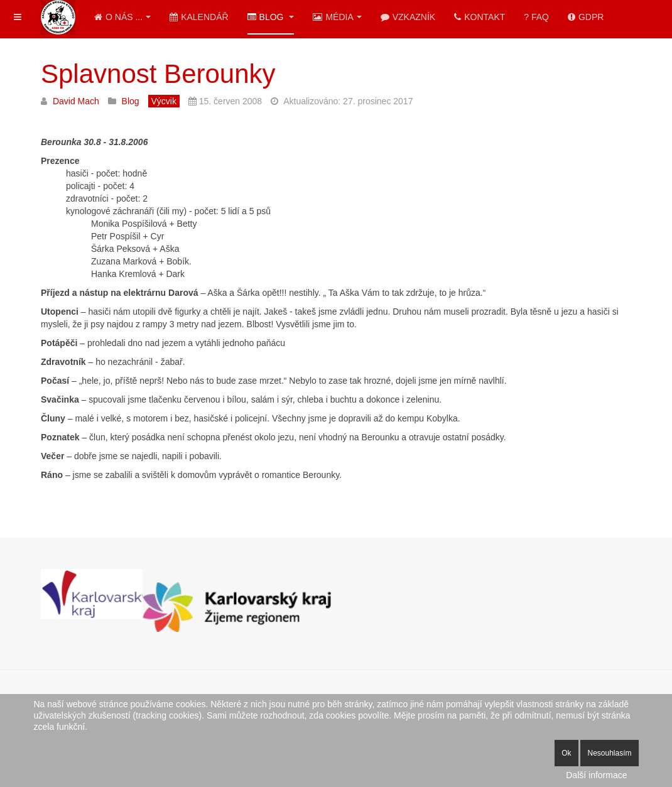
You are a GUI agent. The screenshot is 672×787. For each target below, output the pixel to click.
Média (337, 17)
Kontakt (480, 17)
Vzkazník (408, 17)
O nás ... (122, 17)
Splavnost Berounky (158, 74)
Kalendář (199, 17)
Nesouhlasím (609, 753)
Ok (566, 753)
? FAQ (536, 17)
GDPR (586, 17)
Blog (271, 17)
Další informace (596, 775)
